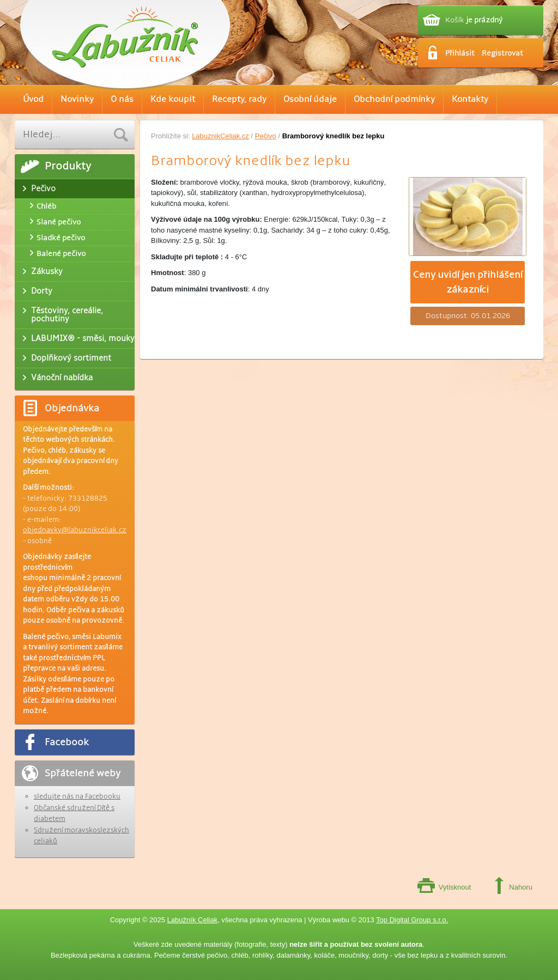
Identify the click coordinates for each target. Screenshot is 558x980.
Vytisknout (455, 887)
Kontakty (470, 99)
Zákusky (47, 271)
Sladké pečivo (61, 238)
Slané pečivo (59, 222)
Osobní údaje (310, 99)
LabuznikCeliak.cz (220, 136)
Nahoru (521, 887)
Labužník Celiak (193, 920)
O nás (122, 99)
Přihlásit (460, 53)
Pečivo (266, 136)
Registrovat (502, 53)
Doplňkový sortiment (71, 358)
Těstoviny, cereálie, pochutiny (67, 315)
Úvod (33, 99)
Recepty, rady (239, 99)
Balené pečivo (61, 254)
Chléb (46, 206)
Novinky (77, 99)
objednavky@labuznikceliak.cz (75, 530)
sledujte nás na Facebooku (77, 796)
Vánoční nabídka (62, 378)
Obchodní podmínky (394, 99)
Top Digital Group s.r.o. (412, 920)
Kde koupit (173, 99)
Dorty (42, 291)
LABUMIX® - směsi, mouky (83, 338)
